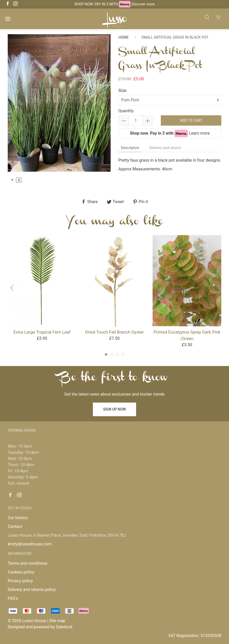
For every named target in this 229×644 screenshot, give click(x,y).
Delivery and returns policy (32, 590)
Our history (18, 518)
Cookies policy (21, 572)
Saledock (64, 627)
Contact (15, 526)
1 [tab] (19, 180)
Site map (57, 621)
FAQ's (13, 598)
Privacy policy (20, 581)
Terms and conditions (28, 563)
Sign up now (115, 409)
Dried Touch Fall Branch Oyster (114, 332)
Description (130, 148)
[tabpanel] (59, 103)
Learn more (199, 133)
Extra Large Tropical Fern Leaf (42, 332)
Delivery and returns (165, 148)
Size (122, 90)
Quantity (126, 111)
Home (124, 37)
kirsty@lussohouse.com (30, 544)
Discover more (143, 4)
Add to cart (191, 120)
